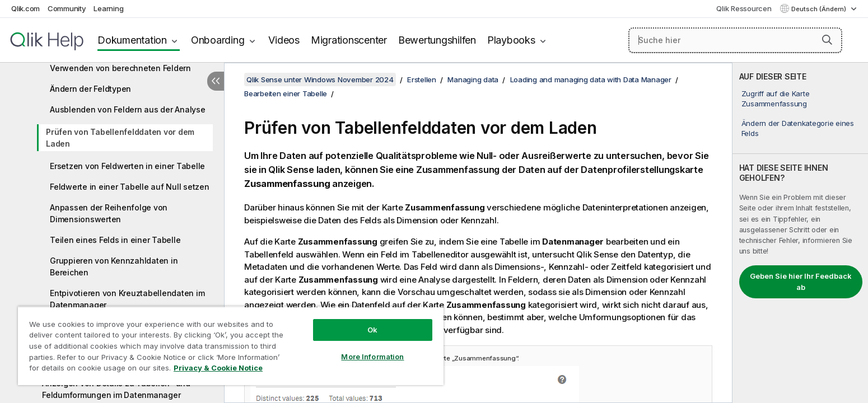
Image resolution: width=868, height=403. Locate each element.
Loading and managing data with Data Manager (591, 79)
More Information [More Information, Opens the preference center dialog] (372, 357)
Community (67, 8)
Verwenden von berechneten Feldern (120, 68)
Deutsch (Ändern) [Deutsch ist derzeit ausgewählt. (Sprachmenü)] (820, 9)
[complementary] (800, 233)
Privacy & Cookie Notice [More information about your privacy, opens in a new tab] (218, 368)
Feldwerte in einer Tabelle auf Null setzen (130, 187)
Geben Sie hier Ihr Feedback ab (801, 282)
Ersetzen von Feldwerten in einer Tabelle (127, 166)
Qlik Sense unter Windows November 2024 (320, 79)
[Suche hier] (735, 40)
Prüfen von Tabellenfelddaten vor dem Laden (120, 138)
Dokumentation (132, 40)
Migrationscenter (349, 40)
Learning (108, 8)
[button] (827, 40)
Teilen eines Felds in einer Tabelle (115, 240)
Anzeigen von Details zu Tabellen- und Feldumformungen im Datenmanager (116, 389)
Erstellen (422, 79)
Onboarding (218, 40)
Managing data (473, 79)
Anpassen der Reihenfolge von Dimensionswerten (109, 213)
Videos (284, 40)
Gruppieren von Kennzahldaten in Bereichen (114, 266)
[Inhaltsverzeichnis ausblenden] (216, 81)
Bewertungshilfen (437, 40)
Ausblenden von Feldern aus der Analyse (128, 109)
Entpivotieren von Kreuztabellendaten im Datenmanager (127, 299)
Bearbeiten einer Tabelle (286, 93)
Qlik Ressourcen (744, 8)
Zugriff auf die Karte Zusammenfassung (776, 99)
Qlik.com (25, 8)
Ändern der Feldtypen (90, 89)
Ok (372, 330)
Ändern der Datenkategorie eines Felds (798, 128)
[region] (231, 346)
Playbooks (511, 40)
